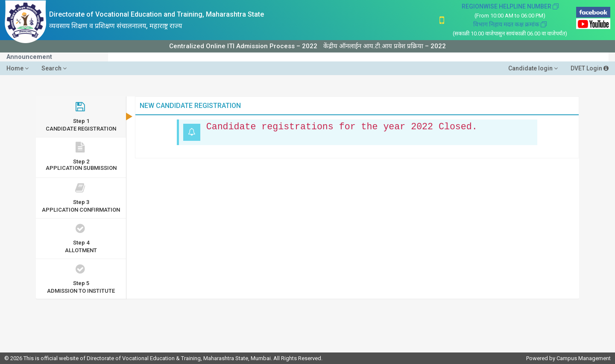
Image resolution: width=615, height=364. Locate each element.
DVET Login (590, 68)
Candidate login (533, 68)
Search (54, 68)
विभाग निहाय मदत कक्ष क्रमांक (510, 24)
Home (18, 68)
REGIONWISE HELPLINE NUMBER (510, 6)
